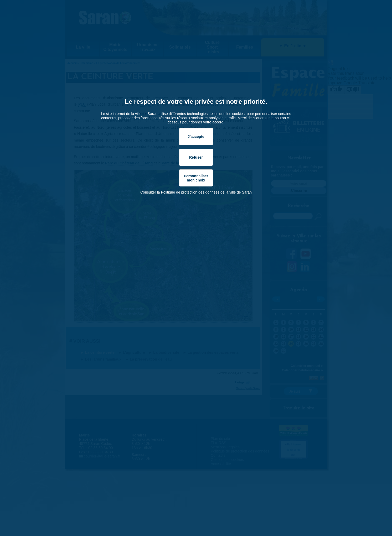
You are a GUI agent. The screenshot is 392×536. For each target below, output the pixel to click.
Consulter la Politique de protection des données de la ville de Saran (196, 192)
